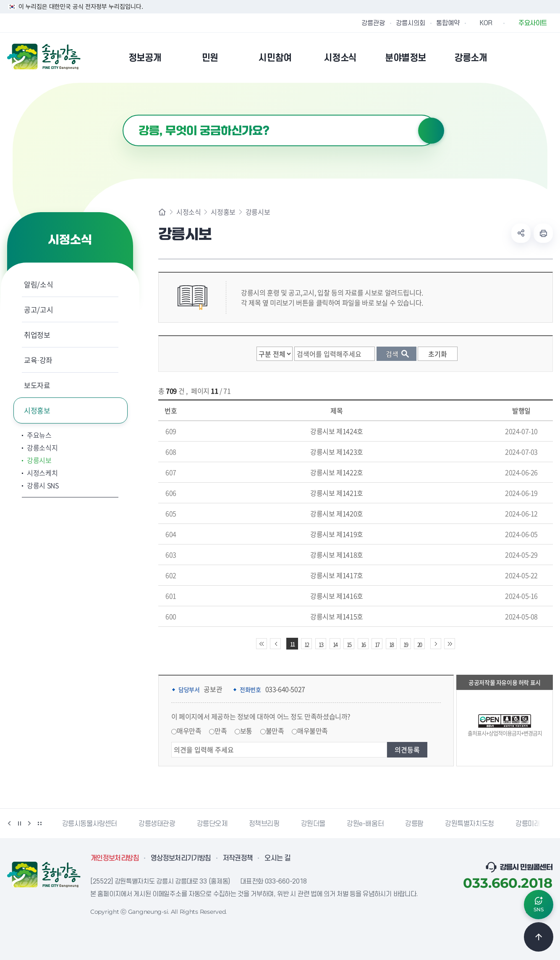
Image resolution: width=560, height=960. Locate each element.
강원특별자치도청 (470, 824)
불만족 (275, 731)
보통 (246, 731)
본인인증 (526, 58)
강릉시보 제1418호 (337, 555)
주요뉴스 (39, 435)
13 (321, 644)
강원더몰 (313, 824)
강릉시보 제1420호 (337, 513)
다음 (29, 823)
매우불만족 (313, 731)
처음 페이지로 (262, 644)
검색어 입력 (123, 115)
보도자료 (37, 385)
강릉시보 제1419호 (337, 534)
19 (406, 644)
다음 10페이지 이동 (436, 644)
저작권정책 (238, 858)
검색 (431, 131)
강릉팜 (414, 824)
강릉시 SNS (43, 485)
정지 (19, 823)
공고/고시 (38, 309)
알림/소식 (38, 284)
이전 (9, 823)
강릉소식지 (42, 447)
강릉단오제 (212, 824)
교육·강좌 (38, 360)
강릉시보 (39, 460)
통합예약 (448, 23)
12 (306, 644)
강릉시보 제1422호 (337, 472)
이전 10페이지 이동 (275, 644)
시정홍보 (37, 410)
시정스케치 (42, 473)
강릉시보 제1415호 (337, 616)
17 (377, 644)
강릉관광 (373, 23)
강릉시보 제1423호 (337, 452)
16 (363, 644)
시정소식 (188, 212)
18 (391, 644)
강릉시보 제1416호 (337, 596)
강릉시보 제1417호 (337, 575)
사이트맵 (547, 58)
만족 (221, 731)
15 (349, 644)
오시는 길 (277, 858)
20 (419, 644)
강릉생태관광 (157, 824)
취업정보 (37, 335)
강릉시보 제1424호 (337, 431)
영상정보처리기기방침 (181, 858)
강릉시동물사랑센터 (90, 824)
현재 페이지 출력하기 (543, 233)
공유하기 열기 (521, 233)
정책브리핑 (264, 824)
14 (335, 644)
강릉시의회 (411, 23)
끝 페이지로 (450, 644)
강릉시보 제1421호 (337, 493)
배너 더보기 (39, 823)
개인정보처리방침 (115, 858)
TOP (539, 937)
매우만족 (189, 731)
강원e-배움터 (365, 824)
